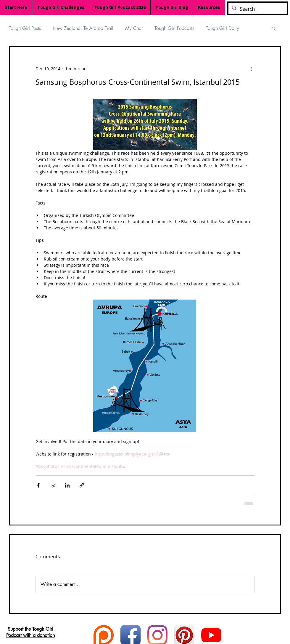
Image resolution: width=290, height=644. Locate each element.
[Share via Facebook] (38, 485)
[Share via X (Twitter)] (53, 485)
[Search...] (257, 9)
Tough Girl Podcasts (174, 28)
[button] (274, 28)
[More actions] (251, 68)
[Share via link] (82, 485)
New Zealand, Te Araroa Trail (83, 28)
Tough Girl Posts (25, 28)
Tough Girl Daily (223, 28)
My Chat (134, 28)
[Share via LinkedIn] (67, 485)
